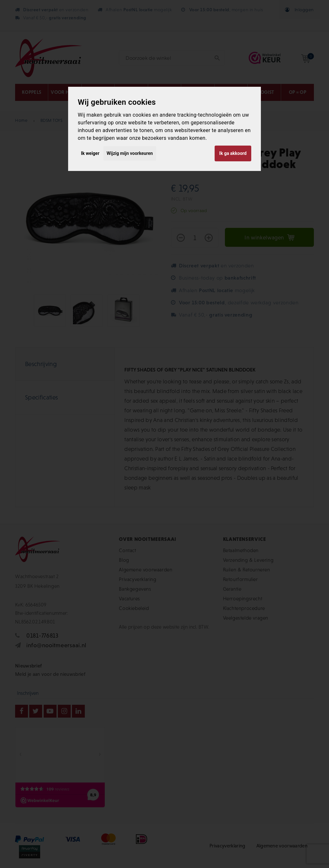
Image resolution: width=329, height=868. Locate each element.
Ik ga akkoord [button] (233, 153)
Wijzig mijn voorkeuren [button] (130, 153)
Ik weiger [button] (90, 153)
